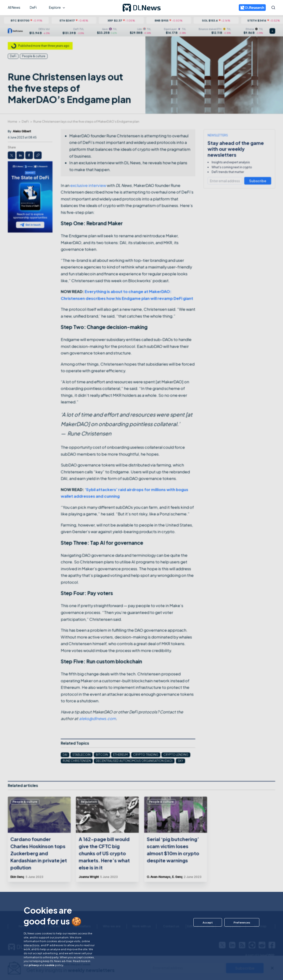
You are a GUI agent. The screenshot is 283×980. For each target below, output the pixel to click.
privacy (34, 965)
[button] (208, 922)
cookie (50, 965)
